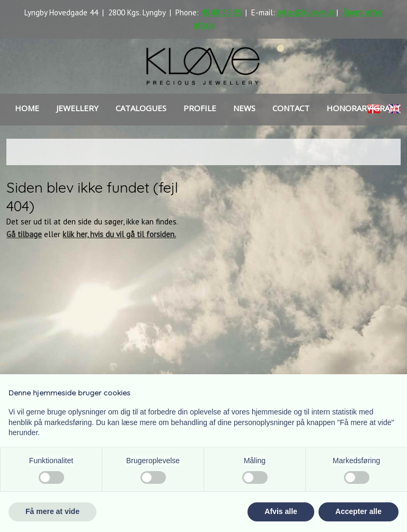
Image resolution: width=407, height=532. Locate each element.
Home (27, 108)
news (244, 108)
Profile (200, 108)
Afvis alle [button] (281, 511)
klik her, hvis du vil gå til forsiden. (119, 234)
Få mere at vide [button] (52, 511)
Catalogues (141, 108)
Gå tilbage (24, 234)
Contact (291, 108)
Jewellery (77, 108)
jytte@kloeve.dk (306, 12)
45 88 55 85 (221, 12)
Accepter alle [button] (359, 511)
